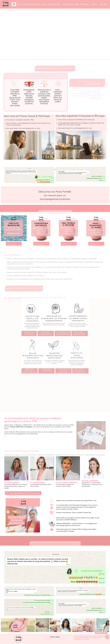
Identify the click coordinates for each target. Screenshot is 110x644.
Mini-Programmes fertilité (71, 4)
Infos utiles (103, 4)
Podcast (95, 4)
